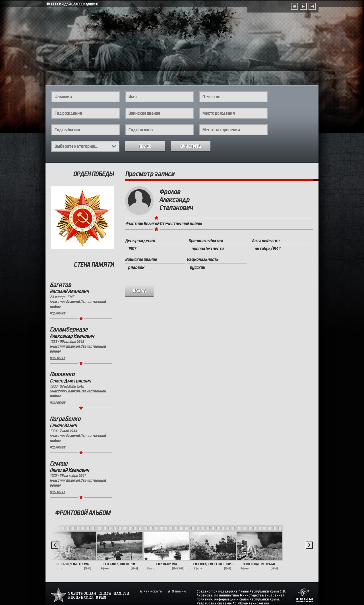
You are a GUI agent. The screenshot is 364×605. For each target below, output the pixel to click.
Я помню (179, 591)
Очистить (191, 146)
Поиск (145, 146)
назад (139, 291)
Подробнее (58, 313)
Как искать (153, 591)
